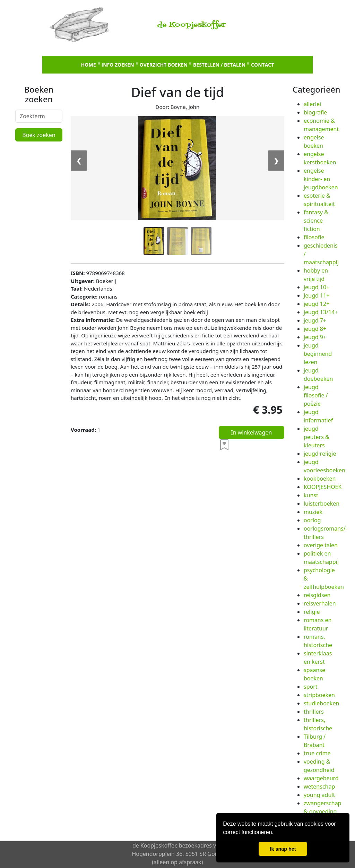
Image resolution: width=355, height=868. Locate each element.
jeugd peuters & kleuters (317, 437)
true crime (317, 753)
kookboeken (320, 479)
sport (311, 687)
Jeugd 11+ (317, 295)
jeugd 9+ (315, 337)
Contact (262, 65)
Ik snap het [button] (283, 849)
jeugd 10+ (317, 287)
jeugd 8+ (315, 329)
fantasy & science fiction (316, 221)
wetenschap (319, 787)
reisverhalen (320, 603)
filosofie (314, 237)
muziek (313, 512)
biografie (315, 112)
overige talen (321, 545)
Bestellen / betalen (219, 65)
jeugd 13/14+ (321, 312)
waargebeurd (321, 778)
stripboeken (319, 695)
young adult (319, 795)
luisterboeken (322, 504)
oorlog (312, 520)
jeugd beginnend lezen (318, 354)
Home (89, 65)
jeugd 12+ (317, 304)
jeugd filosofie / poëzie (316, 395)
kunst (311, 495)
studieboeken (321, 703)
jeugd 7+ (315, 320)
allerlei (312, 104)
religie (312, 612)
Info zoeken (118, 65)
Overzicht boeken (164, 65)
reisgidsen (317, 595)
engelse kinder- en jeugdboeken (321, 179)
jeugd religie (320, 454)
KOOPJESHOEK (323, 487)
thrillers (314, 712)
